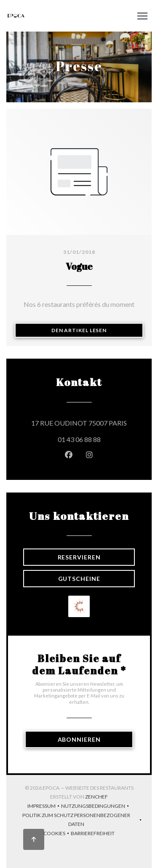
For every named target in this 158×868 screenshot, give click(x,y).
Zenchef (96, 797)
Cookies (57, 834)
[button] (142, 16)
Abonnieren (79, 739)
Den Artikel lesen (97, 330)
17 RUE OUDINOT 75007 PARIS (83, 422)
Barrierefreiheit (93, 834)
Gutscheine (79, 579)
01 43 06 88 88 (79, 439)
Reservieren (79, 557)
